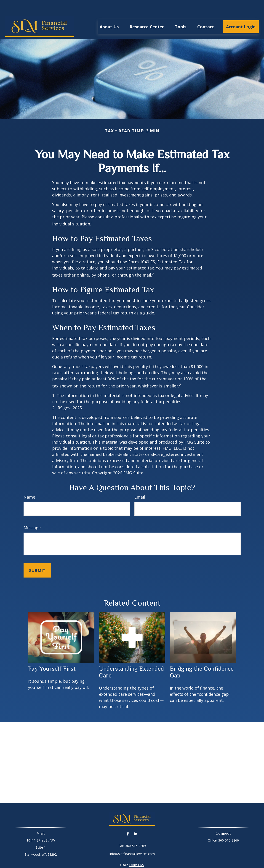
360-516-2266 (229, 827)
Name (29, 483)
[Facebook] (128, 820)
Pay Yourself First (52, 655)
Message (32, 514)
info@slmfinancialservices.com (132, 840)
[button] (109, 13)
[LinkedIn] (136, 820)
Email (140, 483)
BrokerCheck (179, 859)
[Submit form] (37, 557)
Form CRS (137, 851)
